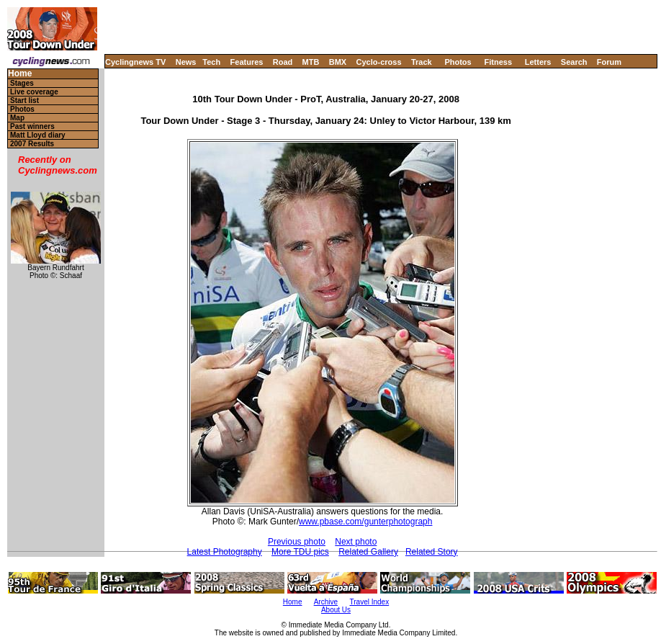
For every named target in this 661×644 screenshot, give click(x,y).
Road (283, 62)
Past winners (32, 126)
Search (574, 62)
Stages (22, 83)
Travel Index (370, 602)
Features (247, 62)
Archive (326, 602)
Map (17, 118)
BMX (338, 62)
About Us (336, 610)
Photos (458, 62)
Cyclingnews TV (135, 62)
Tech (211, 62)
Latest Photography (225, 552)
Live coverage (34, 92)
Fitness (498, 62)
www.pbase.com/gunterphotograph (365, 522)
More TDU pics (300, 552)
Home (20, 74)
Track (422, 62)
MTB (311, 62)
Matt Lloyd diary (38, 135)
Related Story (432, 552)
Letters (538, 62)
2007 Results (32, 144)
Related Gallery (368, 552)
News (186, 62)
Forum (609, 62)
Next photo (356, 542)
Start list (24, 100)
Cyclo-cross (379, 62)
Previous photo (297, 542)
